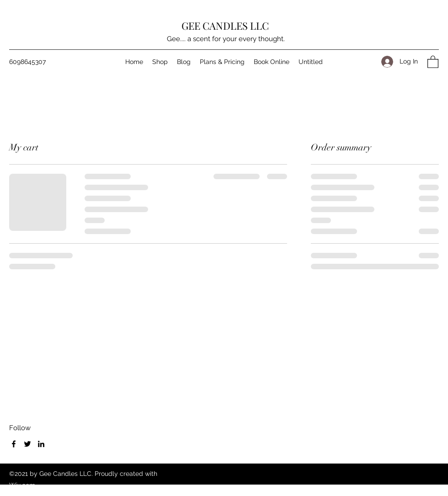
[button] (433, 61)
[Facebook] (14, 444)
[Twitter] (27, 444)
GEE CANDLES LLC (225, 26)
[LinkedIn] (41, 444)
